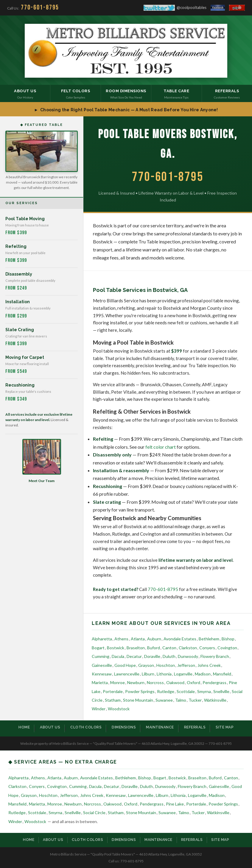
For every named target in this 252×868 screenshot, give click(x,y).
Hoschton (166, 665)
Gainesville (102, 665)
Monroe (118, 682)
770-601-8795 (163, 589)
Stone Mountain (138, 700)
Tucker (195, 700)
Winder (99, 709)
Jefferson (186, 665)
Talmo (181, 700)
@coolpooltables (175, 8)
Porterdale (113, 691)
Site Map (225, 727)
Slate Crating (20, 330)
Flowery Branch (215, 656)
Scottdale (186, 691)
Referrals (195, 727)
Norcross (155, 682)
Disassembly (19, 274)
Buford (154, 648)
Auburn (154, 639)
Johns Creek (209, 665)
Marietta (100, 682)
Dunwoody (188, 656)
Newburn (136, 682)
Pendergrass (214, 682)
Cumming (101, 656)
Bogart (98, 648)
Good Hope (125, 665)
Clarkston (188, 648)
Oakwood (175, 682)
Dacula (118, 656)
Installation (18, 302)
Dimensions (124, 727)
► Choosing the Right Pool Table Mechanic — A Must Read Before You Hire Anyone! (126, 110)
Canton (169, 648)
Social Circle (94, 813)
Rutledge (166, 691)
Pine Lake (175, 804)
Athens (121, 639)
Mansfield (222, 674)
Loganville (183, 674)
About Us (50, 727)
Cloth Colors (86, 727)
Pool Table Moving (25, 219)
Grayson (146, 665)
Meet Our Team (42, 461)
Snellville (221, 691)
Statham (113, 700)
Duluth (169, 656)
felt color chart (161, 447)
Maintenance (160, 727)
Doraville (152, 656)
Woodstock (119, 709)
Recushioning (20, 385)
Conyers (207, 648)
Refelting (16, 246)
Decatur (134, 656)
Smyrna (204, 691)
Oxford (193, 682)
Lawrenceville (127, 674)
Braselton (136, 648)
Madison (203, 674)
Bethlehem (209, 639)
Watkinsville (215, 700)
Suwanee (164, 700)
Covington (227, 648)
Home (24, 727)
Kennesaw (102, 674)
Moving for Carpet (25, 357)
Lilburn (148, 674)
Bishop (228, 639)
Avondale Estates (180, 639)
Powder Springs (140, 691)
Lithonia (164, 674)
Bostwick (116, 648)
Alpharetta (102, 639)
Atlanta (138, 639)
